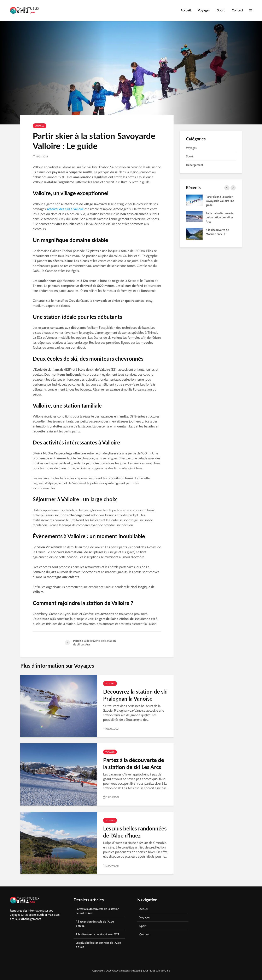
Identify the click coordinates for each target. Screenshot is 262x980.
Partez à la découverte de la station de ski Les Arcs (134, 763)
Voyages (204, 10)
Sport (221, 10)
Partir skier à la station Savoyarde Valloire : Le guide (220, 201)
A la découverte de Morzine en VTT (97, 934)
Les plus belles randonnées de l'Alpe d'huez (135, 832)
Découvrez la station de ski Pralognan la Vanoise (135, 695)
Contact (237, 10)
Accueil (186, 10)
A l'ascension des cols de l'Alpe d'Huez (95, 924)
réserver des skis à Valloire (65, 209)
